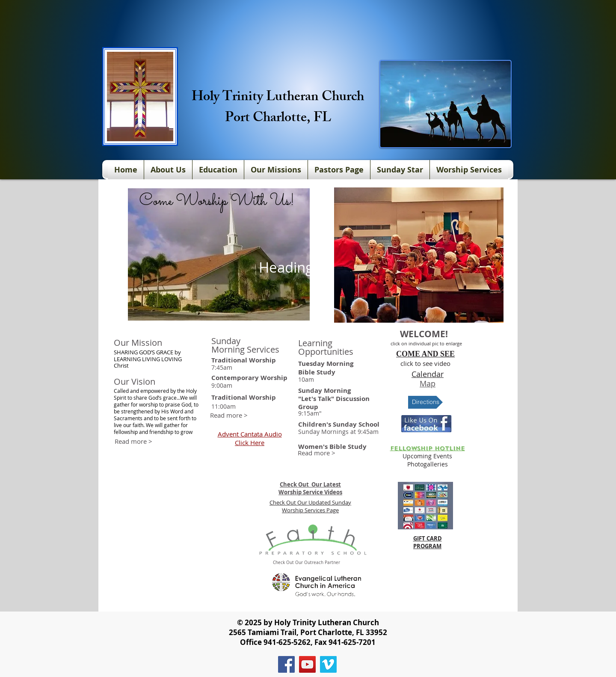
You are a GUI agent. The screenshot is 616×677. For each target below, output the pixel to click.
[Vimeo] (328, 664)
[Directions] (425, 402)
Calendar (428, 374)
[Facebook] (286, 664)
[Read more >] (229, 416)
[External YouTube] (172, 517)
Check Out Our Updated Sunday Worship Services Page (310, 506)
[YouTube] (307, 664)
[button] (419, 255)
